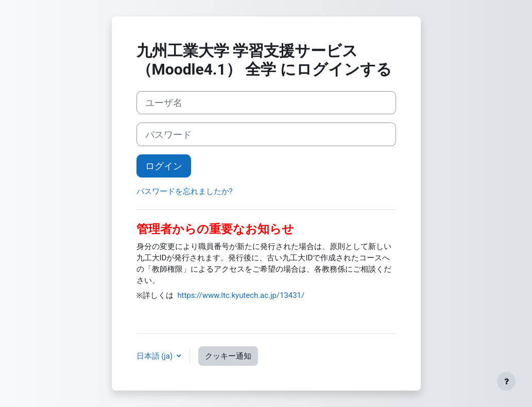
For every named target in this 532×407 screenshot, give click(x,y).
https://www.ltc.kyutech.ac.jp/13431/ (241, 295)
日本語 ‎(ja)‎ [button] (156, 356)
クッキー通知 (228, 356)
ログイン (164, 166)
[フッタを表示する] (506, 381)
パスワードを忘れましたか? (185, 191)
